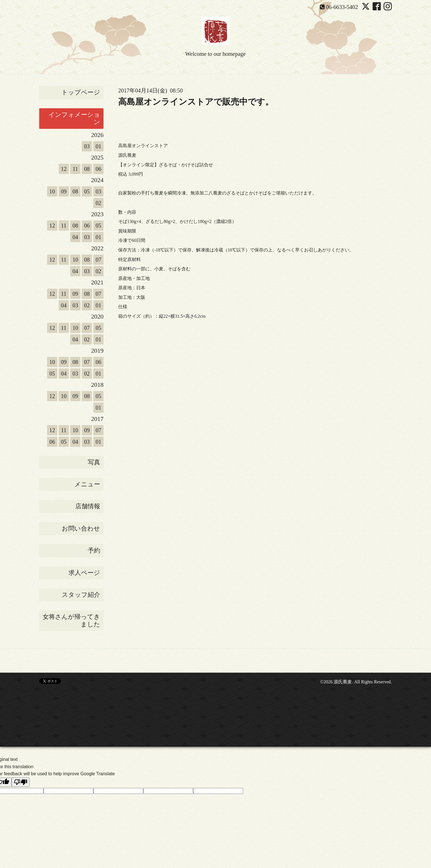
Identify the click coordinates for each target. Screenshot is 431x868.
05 (87, 191)
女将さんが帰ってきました (71, 620)
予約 (94, 550)
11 (75, 169)
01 (98, 146)
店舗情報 (88, 506)
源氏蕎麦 (343, 682)
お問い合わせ (81, 528)
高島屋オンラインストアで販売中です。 (196, 102)
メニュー (87, 484)
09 (64, 191)
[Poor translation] (21, 782)
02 (98, 203)
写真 (94, 462)
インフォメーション (74, 118)
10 (52, 191)
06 (98, 169)
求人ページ (84, 573)
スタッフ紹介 (81, 595)
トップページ (81, 92)
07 (98, 260)
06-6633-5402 (342, 7)
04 (75, 237)
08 (87, 169)
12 (64, 169)
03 (87, 146)
